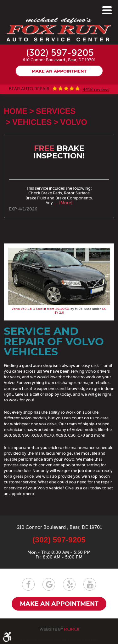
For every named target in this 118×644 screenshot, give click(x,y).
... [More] (63, 203)
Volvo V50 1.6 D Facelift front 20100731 (41, 309)
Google (49, 584)
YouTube (90, 584)
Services (56, 111)
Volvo (74, 122)
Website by (59, 629)
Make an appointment (59, 71)
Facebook (28, 584)
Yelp (69, 584)
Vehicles (32, 122)
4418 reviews (96, 90)
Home (16, 111)
